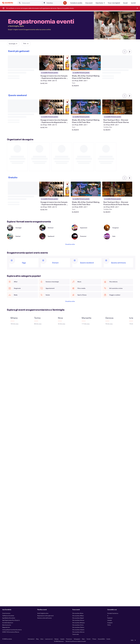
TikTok (109, 625)
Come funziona (6, 613)
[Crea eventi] (89, 3)
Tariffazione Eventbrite (8, 616)
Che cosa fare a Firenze (78, 620)
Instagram (110, 623)
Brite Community (7, 625)
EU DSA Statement (59, 641)
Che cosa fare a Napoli (78, 618)
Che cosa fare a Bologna (78, 623)
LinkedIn (110, 620)
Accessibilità (101, 639)
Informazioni (31, 639)
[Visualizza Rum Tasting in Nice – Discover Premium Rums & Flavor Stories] (117, 107)
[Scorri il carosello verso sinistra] (125, 96)
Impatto (62, 639)
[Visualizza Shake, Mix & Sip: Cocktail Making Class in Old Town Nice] (86, 63)
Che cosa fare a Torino (78, 625)
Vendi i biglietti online (43, 613)
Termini (89, 639)
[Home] (8, 3)
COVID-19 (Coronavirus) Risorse (11, 632)
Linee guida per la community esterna (12, 630)
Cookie (108, 639)
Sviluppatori (77, 639)
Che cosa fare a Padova (78, 627)
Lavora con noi (49, 639)
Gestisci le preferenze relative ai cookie (76, 641)
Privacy (94, 639)
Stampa (56, 639)
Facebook (110, 618)
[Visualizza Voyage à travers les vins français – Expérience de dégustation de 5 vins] (54, 63)
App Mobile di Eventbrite (9, 618)
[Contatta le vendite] (76, 3)
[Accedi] (125, 3)
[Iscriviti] (133, 3)
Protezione (69, 639)
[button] (100, 3)
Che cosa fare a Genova (78, 632)
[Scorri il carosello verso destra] (130, 52)
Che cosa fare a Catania (78, 630)
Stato (83, 639)
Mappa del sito (6, 627)
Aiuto (42, 639)
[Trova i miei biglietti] (114, 3)
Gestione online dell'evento (45, 618)
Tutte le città (75, 634)
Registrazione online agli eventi (45, 616)
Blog (37, 639)
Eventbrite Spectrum (8, 623)
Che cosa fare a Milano (78, 616)
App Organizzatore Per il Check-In (11, 620)
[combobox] (54, 3)
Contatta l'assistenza (113, 613)
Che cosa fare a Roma (78, 613)
